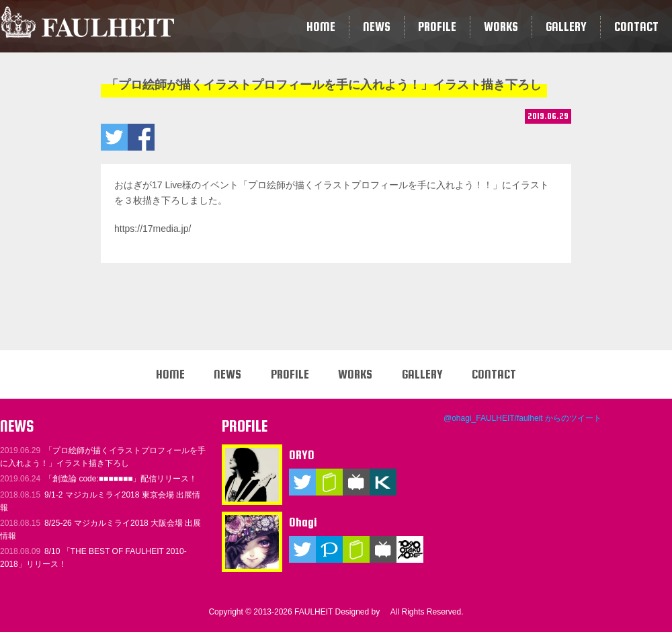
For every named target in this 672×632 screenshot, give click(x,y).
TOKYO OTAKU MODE (410, 549)
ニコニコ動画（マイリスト (356, 482)
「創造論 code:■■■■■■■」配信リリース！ (99, 479)
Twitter (302, 482)
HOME (321, 27)
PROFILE (437, 27)
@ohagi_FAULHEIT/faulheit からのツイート (522, 418)
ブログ (329, 482)
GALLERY (566, 27)
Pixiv (329, 549)
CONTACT (636, 27)
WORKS (501, 27)
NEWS (377, 27)
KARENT (383, 482)
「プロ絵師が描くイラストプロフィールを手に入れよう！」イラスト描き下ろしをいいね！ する (141, 137)
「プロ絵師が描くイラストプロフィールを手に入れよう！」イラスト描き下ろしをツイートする (114, 137)
